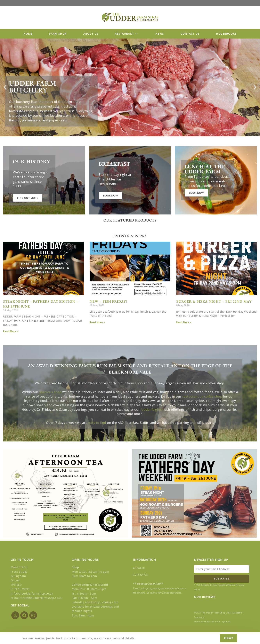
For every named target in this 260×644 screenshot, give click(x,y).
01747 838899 (20, 589)
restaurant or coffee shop (202, 407)
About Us (139, 568)
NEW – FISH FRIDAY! (108, 301)
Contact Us (140, 574)
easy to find (97, 433)
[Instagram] (33, 615)
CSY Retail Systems (220, 621)
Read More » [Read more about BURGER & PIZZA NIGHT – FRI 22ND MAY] (184, 322)
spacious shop (50, 402)
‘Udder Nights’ (152, 420)
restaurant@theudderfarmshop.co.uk (37, 598)
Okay (229, 638)
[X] (15, 615)
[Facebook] (24, 615)
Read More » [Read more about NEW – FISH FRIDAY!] (97, 322)
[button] (5, 87)
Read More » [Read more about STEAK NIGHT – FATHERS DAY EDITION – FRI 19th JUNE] (11, 331)
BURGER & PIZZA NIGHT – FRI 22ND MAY (214, 301)
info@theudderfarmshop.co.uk (32, 593)
